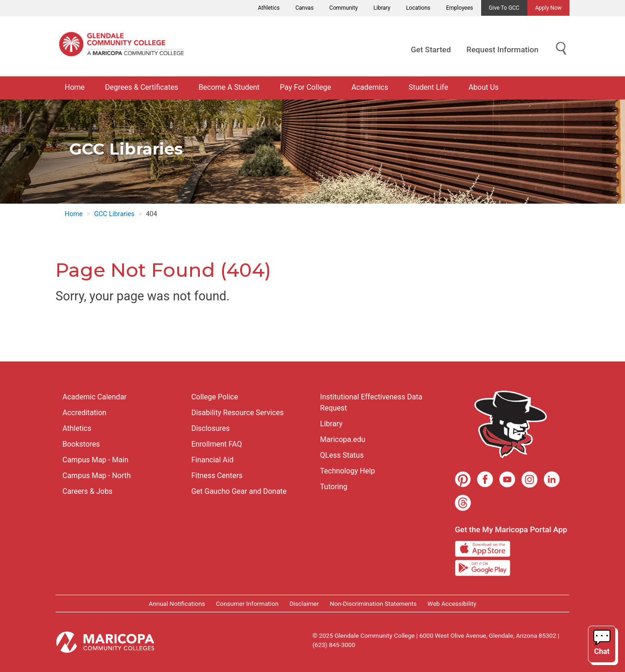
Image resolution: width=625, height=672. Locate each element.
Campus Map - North (97, 476)
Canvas (304, 8)
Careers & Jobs (87, 491)
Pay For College (306, 87)
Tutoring (334, 487)
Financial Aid (212, 460)
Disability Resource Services (237, 413)
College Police (214, 397)
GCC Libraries (114, 214)
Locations (418, 8)
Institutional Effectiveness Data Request (371, 402)
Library (382, 8)
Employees (459, 8)
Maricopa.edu (343, 439)
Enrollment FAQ (217, 444)
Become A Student (229, 87)
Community (343, 8)
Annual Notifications (177, 604)
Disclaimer (304, 604)
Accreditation (84, 413)
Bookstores (81, 444)
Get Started (431, 50)
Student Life (428, 87)
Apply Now (548, 8)
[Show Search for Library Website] (561, 49)
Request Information (502, 50)
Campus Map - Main (96, 460)
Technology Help (348, 471)
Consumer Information (247, 604)
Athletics (269, 8)
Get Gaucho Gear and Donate (239, 491)
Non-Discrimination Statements (373, 604)
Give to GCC (504, 8)
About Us (484, 87)
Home (75, 87)
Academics (370, 87)
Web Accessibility (452, 604)
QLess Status (342, 455)
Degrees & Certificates (142, 87)
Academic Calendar (95, 397)
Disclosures (210, 428)
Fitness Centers (217, 476)
